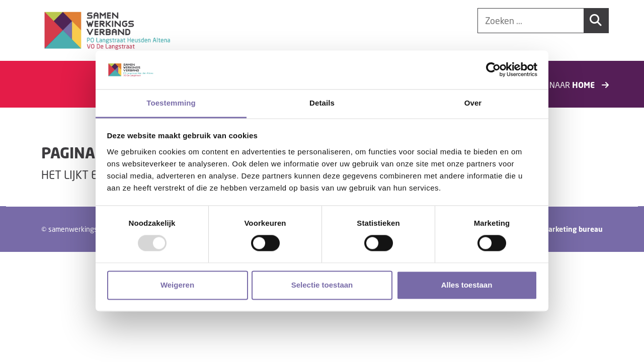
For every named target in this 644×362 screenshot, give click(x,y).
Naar (579, 85)
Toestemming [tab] (171, 103)
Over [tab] (473, 103)
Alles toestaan (467, 285)
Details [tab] (322, 103)
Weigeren (177, 285)
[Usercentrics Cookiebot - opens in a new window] (493, 70)
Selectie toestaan (322, 285)
